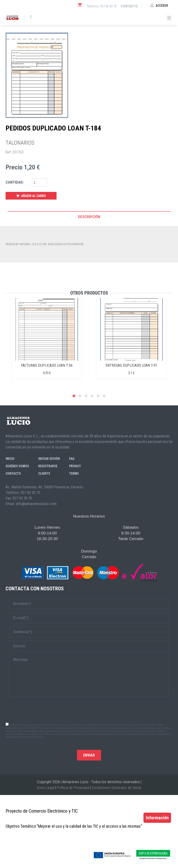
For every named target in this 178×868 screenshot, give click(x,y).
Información (157, 818)
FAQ (72, 459)
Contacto (129, 6)
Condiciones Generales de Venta (116, 788)
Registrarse (48, 466)
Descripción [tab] (89, 217)
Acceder (159, 6)
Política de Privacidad (73, 788)
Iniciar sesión (49, 459)
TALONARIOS (20, 143)
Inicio (10, 459)
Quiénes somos (17, 466)
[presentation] (89, 709)
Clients (44, 474)
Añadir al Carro (31, 196)
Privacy (75, 466)
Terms (74, 474)
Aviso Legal (46, 788)
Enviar (89, 755)
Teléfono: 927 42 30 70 (102, 6)
